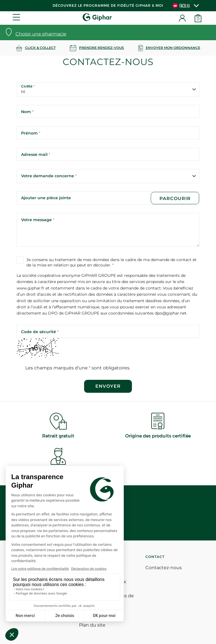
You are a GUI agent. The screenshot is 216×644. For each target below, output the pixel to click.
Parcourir (175, 198)
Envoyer (108, 386)
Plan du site (92, 625)
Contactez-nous (164, 568)
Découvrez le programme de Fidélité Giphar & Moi (108, 5)
